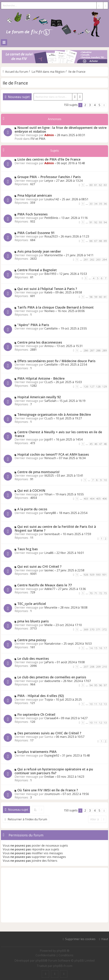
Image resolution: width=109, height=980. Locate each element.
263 (98, 259)
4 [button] (95, 105)
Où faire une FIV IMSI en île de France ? (48, 790)
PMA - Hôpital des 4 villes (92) (41, 696)
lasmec (49, 570)
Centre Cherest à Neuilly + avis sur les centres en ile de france (58, 434)
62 (100, 185)
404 (92, 499)
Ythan (48, 494)
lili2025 (49, 476)
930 (98, 575)
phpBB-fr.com (63, 966)
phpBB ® (63, 951)
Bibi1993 (50, 274)
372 (104, 629)
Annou (49, 346)
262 (92, 259)
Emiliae (49, 777)
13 (105, 704)
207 (86, 667)
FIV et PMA (38, 139)
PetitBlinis (51, 218)
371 (98, 629)
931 (104, 575)
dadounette (52, 681)
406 (104, 499)
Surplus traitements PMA (37, 752)
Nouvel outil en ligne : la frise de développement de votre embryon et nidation (61, 129)
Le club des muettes (33, 658)
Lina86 (49, 553)
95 (96, 685)
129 (104, 386)
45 (91, 444)
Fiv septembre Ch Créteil (36, 714)
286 (86, 350)
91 (91, 222)
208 (92, 667)
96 (100, 685)
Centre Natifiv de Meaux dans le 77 (45, 585)
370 (92, 629)
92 (96, 222)
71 (96, 593)
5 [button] (99, 105)
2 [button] (85, 105)
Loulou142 (52, 199)
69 (105, 241)
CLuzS (49, 382)
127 (92, 386)
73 (105, 593)
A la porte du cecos (32, 509)
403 (86, 499)
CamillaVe (51, 328)
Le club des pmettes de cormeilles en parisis (52, 677)
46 (96, 444)
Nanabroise (52, 644)
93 (100, 222)
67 (96, 241)
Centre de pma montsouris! (38, 472)
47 (100, 444)
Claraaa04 (51, 718)
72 (100, 593)
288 (98, 350)
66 (91, 241)
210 (104, 667)
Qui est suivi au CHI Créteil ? (39, 566)
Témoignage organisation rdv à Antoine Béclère (54, 414)
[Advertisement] (54, 895)
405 (98, 499)
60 (91, 185)
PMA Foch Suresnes (32, 214)
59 (96, 297)
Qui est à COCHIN (31, 490)
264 (104, 259)
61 (96, 185)
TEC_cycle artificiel (32, 604)
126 (86, 386)
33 (91, 204)
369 (86, 629)
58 (91, 297)
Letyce (49, 181)
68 (100, 241)
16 (100, 648)
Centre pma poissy (32, 640)
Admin (49, 135)
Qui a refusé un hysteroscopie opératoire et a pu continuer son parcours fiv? (54, 771)
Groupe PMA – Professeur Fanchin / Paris (49, 177)
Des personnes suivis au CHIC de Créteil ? (49, 733)
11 (96, 704)
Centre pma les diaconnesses (40, 342)
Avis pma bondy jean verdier (39, 251)
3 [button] (90, 105)
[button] (104, 105)
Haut (105, 939)
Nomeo (49, 311)
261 (86, 259)
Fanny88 (50, 513)
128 (98, 386)
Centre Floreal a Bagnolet (37, 270)
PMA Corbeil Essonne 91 (36, 233)
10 (105, 480)
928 (86, 575)
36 (105, 204)
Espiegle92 (52, 755)
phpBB (40, 960)
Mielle (48, 625)
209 (98, 667)
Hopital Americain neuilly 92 (39, 397)
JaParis (49, 662)
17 (105, 648)
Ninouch (50, 458)
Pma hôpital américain (35, 195)
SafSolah (50, 401)
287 (92, 350)
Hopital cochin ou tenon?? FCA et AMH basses (53, 454)
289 (104, 350)
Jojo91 (49, 439)
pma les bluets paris (33, 621)
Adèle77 (50, 589)
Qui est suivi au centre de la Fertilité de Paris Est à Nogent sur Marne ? (55, 528)
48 (105, 444)
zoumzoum (52, 794)
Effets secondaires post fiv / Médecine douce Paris (56, 361)
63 (105, 185)
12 (100, 704)
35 (100, 204)
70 (91, 593)
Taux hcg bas (28, 549)
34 (96, 204)
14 (91, 648)
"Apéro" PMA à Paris (33, 325)
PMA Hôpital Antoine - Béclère (41, 378)
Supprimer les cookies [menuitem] (80, 939)
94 (105, 222)
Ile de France (15, 83)
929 (92, 575)
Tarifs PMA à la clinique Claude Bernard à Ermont (56, 307)
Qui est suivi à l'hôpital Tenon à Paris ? (47, 289)
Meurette (51, 607)
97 (105, 685)
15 (96, 648)
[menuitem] (46, 955)
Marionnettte (54, 255)
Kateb (48, 292)
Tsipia (49, 700)
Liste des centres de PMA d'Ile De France (49, 159)
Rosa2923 (51, 236)
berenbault (52, 534)
